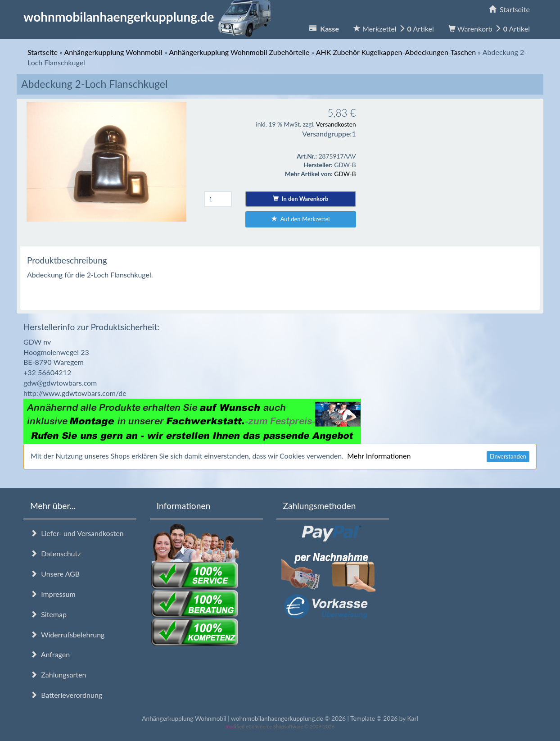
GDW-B (345, 174)
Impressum (53, 594)
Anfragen (50, 654)
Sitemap (48, 614)
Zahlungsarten (58, 675)
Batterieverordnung (66, 695)
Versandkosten (336, 124)
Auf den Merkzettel (300, 219)
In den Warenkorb (300, 199)
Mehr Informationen (379, 456)
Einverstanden (508, 456)
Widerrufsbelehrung (67, 634)
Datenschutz (55, 553)
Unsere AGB (55, 574)
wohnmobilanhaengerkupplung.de (150, 17)
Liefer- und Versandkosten (77, 533)
